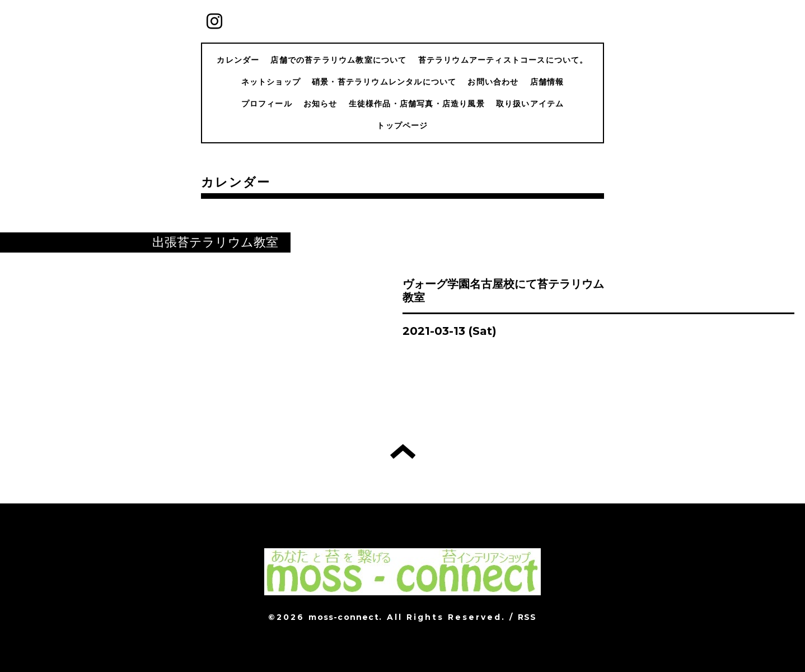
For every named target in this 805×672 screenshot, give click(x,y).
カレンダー (238, 60)
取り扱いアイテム (530, 104)
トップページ (402, 125)
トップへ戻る (403, 451)
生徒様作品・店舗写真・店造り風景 (417, 104)
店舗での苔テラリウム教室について (338, 60)
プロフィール (267, 104)
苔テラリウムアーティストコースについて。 (503, 60)
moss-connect (343, 617)
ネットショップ (271, 82)
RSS (527, 617)
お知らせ (320, 104)
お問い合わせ (493, 82)
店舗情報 (547, 82)
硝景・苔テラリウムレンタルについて (384, 82)
